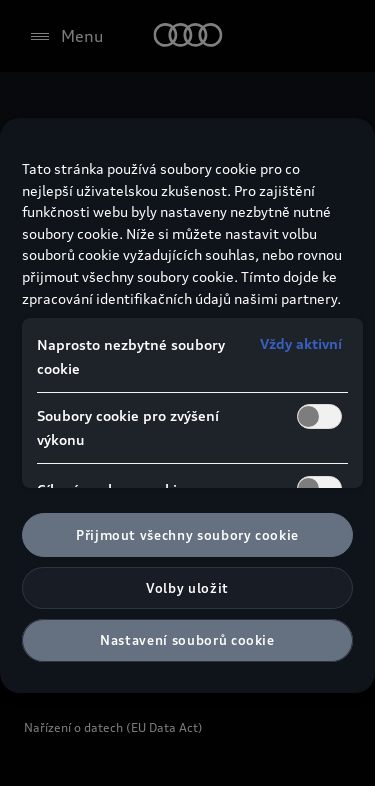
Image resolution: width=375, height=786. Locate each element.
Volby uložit (187, 588)
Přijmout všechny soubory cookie (187, 535)
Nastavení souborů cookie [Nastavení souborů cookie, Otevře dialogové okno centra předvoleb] (187, 640)
